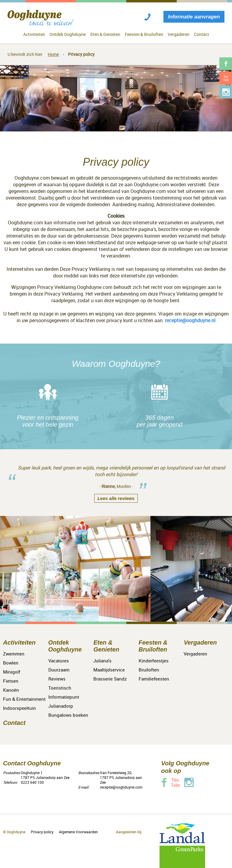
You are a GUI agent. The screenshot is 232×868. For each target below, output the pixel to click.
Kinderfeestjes (154, 661)
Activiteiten (34, 34)
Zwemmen (14, 654)
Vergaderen (179, 34)
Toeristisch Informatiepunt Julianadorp (64, 697)
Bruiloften (149, 670)
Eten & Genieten (105, 34)
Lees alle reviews (116, 498)
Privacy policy (81, 54)
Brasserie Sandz (110, 679)
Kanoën (11, 690)
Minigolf (12, 672)
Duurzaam (59, 670)
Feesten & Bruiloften (144, 34)
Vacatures (59, 661)
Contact (201, 34)
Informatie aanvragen (194, 17)
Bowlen (11, 663)
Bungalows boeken (68, 715)
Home (53, 54)
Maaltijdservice (109, 670)
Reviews (57, 679)
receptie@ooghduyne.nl (190, 320)
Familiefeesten (154, 679)
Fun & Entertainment (24, 699)
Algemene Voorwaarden (78, 832)
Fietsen (11, 681)
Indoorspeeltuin (19, 708)
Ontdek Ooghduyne (68, 34)
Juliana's (102, 661)
